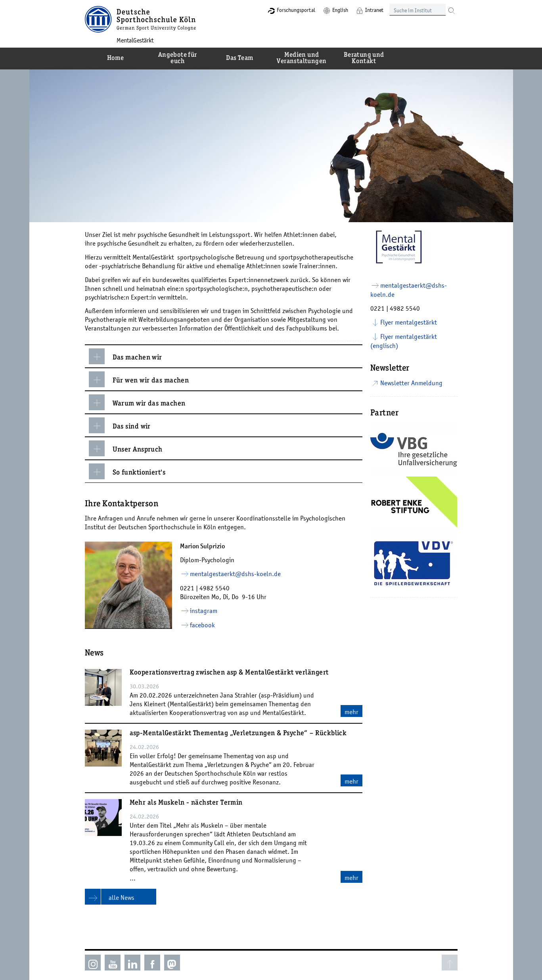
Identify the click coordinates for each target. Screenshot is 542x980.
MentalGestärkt (135, 40)
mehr (351, 712)
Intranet (374, 10)
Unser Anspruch (126, 448)
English (340, 10)
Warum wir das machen (137, 402)
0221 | (190, 588)
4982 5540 (215, 588)
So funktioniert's (127, 471)
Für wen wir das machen (139, 379)
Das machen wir (125, 356)
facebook (202, 625)
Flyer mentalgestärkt (409, 322)
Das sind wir (120, 425)
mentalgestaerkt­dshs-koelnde (235, 574)
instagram (204, 611)
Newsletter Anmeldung (411, 383)
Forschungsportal (296, 10)
